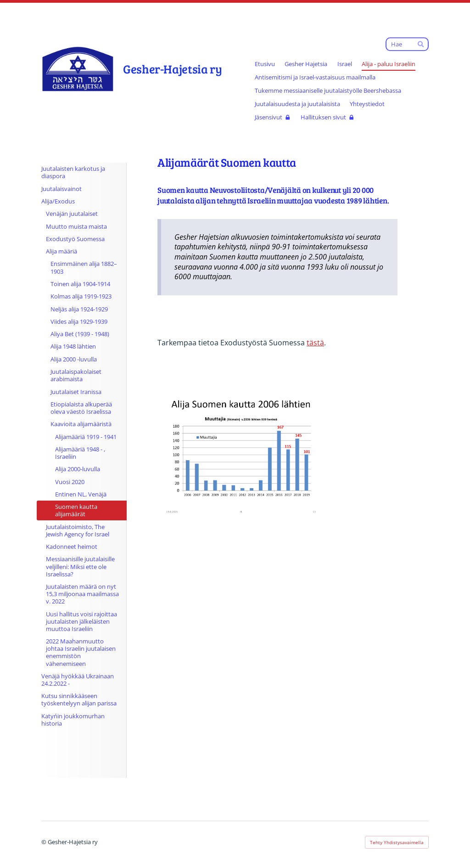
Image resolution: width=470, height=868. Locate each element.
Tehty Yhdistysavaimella (397, 842)
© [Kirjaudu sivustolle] (45, 842)
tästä (315, 343)
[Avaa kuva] (241, 453)
